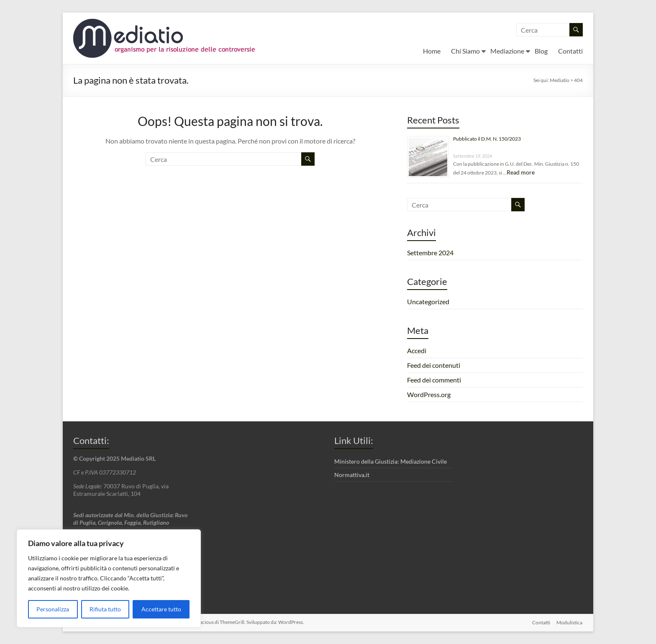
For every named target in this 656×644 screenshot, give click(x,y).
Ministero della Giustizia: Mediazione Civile (391, 461)
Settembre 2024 (430, 253)
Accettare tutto (161, 609)
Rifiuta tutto (105, 609)
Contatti (570, 51)
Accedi (417, 350)
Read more (521, 172)
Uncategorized (428, 301)
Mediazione (507, 51)
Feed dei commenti (434, 380)
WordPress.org (429, 394)
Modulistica (570, 622)
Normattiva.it (352, 475)
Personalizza (53, 609)
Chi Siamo (465, 51)
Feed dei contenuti (434, 365)
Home (432, 51)
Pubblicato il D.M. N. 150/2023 (487, 139)
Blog (541, 51)
